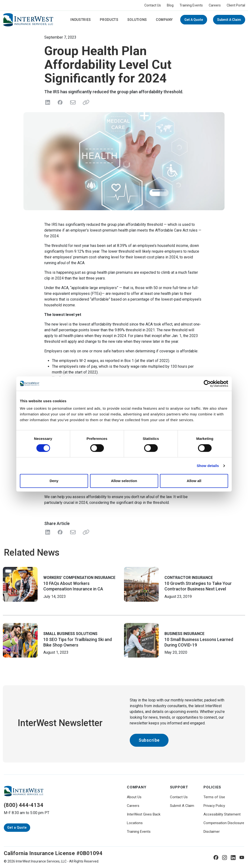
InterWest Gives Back (144, 814)
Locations (135, 823)
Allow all (194, 481)
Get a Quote (194, 20)
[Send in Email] (73, 102)
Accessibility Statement (222, 814)
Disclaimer (212, 832)
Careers (215, 5)
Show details (208, 466)
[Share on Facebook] (60, 102)
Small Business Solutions (70, 634)
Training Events (191, 5)
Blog (170, 5)
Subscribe (149, 740)
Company (164, 20)
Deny (54, 481)
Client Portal (236, 5)
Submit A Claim (229, 20)
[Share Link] (85, 532)
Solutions (137, 20)
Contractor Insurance (189, 578)
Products (109, 20)
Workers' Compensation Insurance (79, 578)
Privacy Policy (214, 806)
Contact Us (153, 5)
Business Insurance (184, 634)
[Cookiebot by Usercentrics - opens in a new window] (207, 384)
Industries (81, 20)
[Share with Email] (73, 532)
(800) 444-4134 (24, 805)
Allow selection (124, 481)
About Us (134, 797)
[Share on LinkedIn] (48, 102)
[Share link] (85, 102)
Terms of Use (214, 797)
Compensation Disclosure (224, 823)
